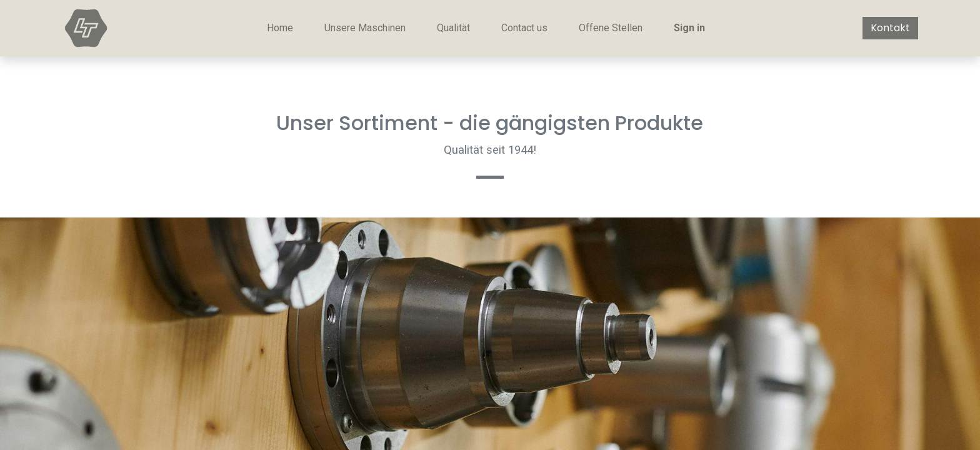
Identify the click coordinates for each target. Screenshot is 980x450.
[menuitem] (280, 28)
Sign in (689, 28)
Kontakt (890, 28)
